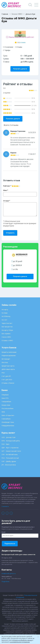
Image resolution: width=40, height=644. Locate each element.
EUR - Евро (5, 444)
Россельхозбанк (8, 408)
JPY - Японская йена (9, 465)
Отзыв (7, 201)
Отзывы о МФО (7, 340)
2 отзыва (22, 42)
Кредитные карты (8, 366)
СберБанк (5, 395)
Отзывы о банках (8, 383)
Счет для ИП (6, 376)
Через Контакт (7, 323)
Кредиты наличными (9, 352)
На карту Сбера (7, 330)
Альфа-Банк (6, 405)
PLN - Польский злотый (10, 458)
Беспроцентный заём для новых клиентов (18, 555)
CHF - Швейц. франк (9, 461)
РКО (3, 373)
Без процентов (7, 327)
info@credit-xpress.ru (9, 573)
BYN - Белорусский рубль (11, 441)
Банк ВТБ (5, 398)
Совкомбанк (6, 419)
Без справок (6, 334)
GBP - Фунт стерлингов (10, 448)
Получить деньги (20, 69)
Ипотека (5, 362)
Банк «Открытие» (8, 415)
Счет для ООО (7, 380)
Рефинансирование (9, 355)
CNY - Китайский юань (10, 454)
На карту (5, 309)
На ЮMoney (6, 316)
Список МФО (6, 337)
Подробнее (5, 581)
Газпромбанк (6, 402)
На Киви (5, 313)
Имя (6, 190)
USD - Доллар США (8, 437)
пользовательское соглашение (20, 642)
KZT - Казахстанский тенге (11, 451)
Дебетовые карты (8, 369)
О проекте (5, 506)
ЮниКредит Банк (8, 422)
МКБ (3, 412)
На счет (4, 320)
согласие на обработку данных (22, 640)
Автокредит (6, 359)
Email (3, 532)
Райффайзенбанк (8, 426)
